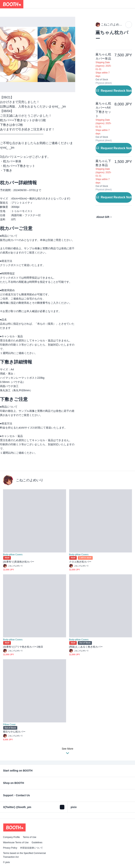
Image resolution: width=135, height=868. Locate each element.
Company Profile (11, 837)
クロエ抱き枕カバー (80, 562)
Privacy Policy (10, 848)
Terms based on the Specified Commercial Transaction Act (24, 855)
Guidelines (37, 842)
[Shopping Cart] (131, 4)
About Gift (103, 217)
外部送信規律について (32, 848)
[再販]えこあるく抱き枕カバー (86, 647)
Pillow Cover (9, 725)
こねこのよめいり (30, 480)
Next (69, 54)
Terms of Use (30, 837)
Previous (6, 54)
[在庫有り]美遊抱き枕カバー (19, 562)
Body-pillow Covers (13, 555)
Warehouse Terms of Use (16, 842)
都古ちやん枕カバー (14, 732)
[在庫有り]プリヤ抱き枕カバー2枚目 (23, 647)
